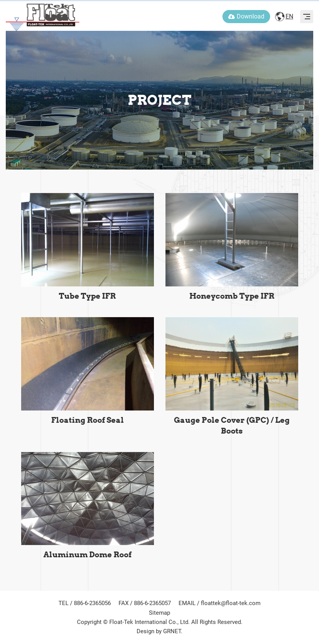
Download (246, 16)
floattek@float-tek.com (231, 603)
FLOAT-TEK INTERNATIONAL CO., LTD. (43, 15)
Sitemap (159, 613)
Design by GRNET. (159, 631)
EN (289, 16)
